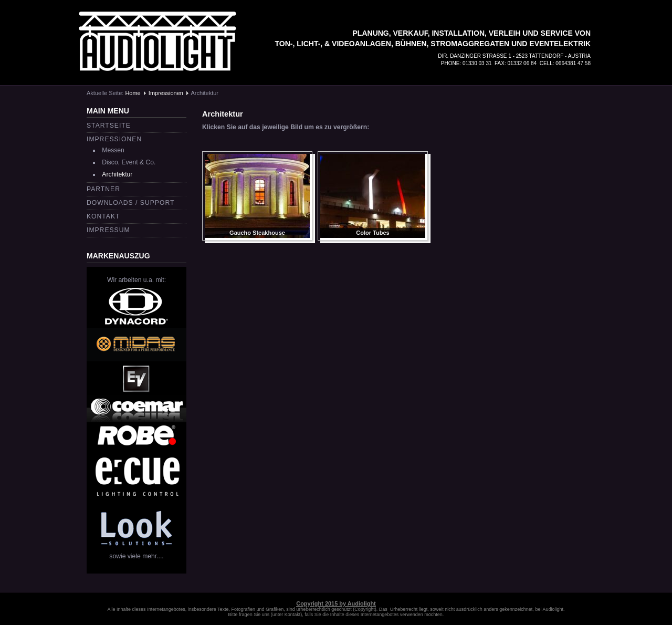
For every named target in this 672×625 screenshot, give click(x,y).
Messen (113, 150)
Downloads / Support (130, 203)
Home (133, 93)
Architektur (117, 174)
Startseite (109, 126)
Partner (103, 189)
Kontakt (103, 216)
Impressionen (166, 93)
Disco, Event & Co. (129, 162)
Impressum (108, 230)
